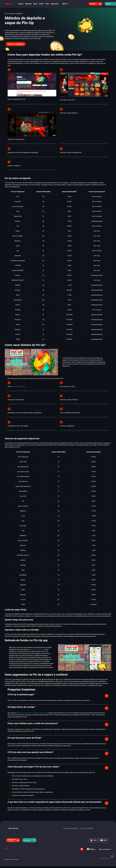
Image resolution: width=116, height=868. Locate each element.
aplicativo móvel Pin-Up (37, 649)
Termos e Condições (87, 828)
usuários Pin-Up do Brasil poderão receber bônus (32, 713)
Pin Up (7, 14)
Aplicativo (28, 4)
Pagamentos (55, 4)
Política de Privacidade (71, 828)
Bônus (35, 4)
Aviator (41, 4)
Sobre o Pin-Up (13, 828)
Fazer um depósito (16, 44)
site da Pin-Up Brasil (18, 387)
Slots (47, 4)
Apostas (21, 4)
